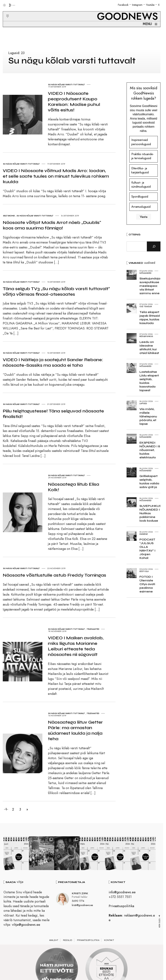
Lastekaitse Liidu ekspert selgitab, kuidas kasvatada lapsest (149, 381)
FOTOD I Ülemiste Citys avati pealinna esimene (147, 584)
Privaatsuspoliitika (121, 906)
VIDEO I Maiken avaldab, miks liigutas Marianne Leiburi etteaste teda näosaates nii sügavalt (76, 646)
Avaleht (54, 940)
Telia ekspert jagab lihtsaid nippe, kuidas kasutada (150, 318)
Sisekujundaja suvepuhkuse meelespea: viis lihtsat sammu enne (150, 286)
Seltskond (9, 216)
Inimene (144, 534)
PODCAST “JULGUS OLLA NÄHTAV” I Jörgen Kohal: (147, 549)
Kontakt (109, 940)
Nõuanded (145, 273)
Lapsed (143, 403)
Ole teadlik (146, 306)
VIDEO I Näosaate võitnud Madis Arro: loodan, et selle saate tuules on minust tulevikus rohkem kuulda (56, 176)
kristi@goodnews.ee (82, 905)
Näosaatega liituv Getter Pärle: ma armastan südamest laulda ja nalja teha (75, 731)
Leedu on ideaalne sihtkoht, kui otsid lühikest (149, 347)
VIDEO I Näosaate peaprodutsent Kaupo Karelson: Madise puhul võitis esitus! (74, 102)
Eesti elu (144, 571)
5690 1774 (78, 901)
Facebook (123, 5)
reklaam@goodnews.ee (132, 918)
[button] (5, 12)
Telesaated (93, 629)
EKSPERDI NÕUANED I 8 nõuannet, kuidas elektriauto (150, 450)
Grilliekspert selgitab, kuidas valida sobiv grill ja (149, 482)
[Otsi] (154, 246)
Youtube (150, 5)
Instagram (137, 5)
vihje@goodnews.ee (26, 925)
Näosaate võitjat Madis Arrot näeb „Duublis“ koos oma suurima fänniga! (52, 225)
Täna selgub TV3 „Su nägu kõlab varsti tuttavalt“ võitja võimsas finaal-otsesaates (56, 292)
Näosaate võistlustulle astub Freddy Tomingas (54, 575)
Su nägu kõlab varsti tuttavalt (67, 84)
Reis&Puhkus (146, 336)
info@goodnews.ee (122, 892)
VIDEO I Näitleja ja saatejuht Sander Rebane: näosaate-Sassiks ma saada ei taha (53, 363)
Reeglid (68, 940)
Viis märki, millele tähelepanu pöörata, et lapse (148, 416)
